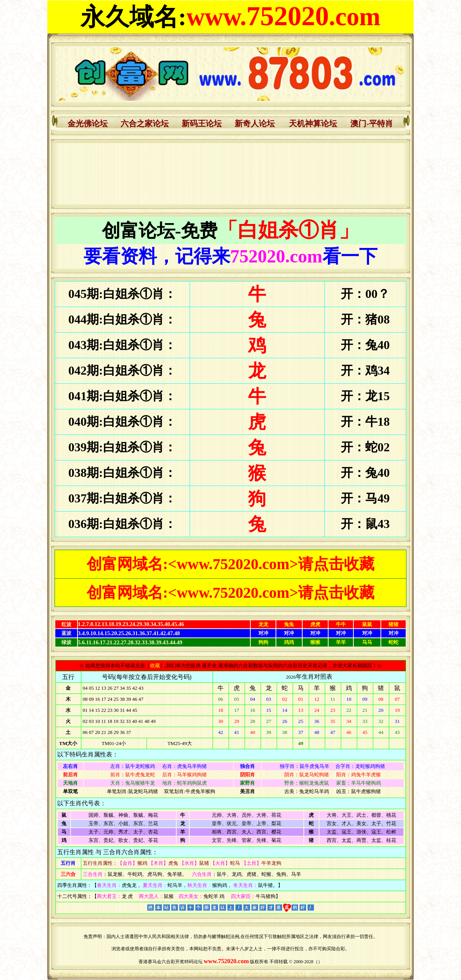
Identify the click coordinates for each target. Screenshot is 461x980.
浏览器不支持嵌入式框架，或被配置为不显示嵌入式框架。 (231, 174)
